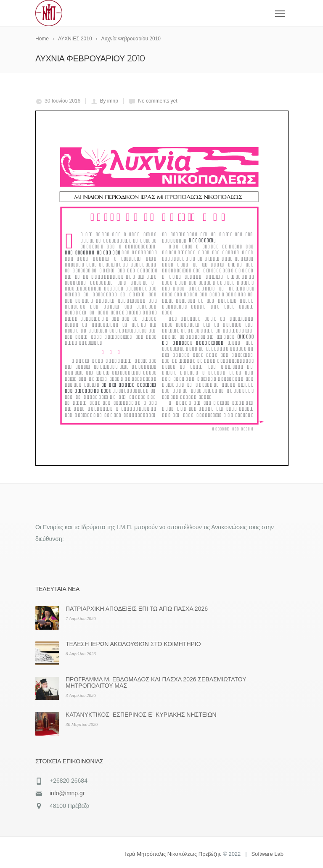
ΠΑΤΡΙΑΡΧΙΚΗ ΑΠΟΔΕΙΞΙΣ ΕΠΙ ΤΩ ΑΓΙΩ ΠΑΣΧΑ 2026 (137, 609)
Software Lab (267, 854)
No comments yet (158, 101)
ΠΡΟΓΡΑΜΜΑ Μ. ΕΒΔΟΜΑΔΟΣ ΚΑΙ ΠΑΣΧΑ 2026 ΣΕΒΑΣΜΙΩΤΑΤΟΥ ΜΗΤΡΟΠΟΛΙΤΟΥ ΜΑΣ (156, 682)
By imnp (109, 101)
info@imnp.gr (67, 793)
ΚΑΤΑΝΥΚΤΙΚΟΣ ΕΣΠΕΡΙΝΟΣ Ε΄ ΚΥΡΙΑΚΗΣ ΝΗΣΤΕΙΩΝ (141, 715)
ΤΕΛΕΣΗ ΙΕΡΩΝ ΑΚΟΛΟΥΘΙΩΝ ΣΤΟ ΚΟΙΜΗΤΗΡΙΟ (133, 644)
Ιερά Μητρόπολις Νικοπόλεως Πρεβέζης (173, 854)
